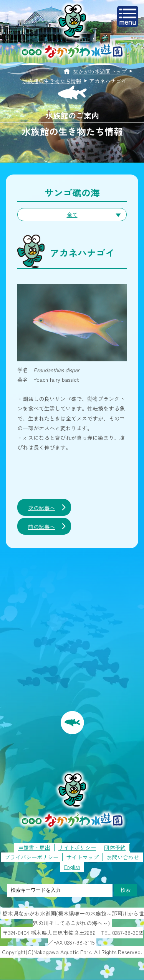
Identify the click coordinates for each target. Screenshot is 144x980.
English (72, 867)
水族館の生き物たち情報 (52, 81)
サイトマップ (83, 857)
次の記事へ (41, 508)
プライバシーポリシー (31, 857)
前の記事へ (41, 527)
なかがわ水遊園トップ (100, 71)
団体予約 (115, 847)
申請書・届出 (34, 847)
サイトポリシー (77, 847)
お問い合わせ (123, 857)
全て (72, 215)
